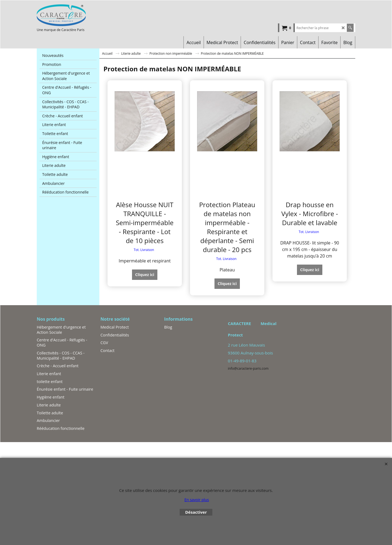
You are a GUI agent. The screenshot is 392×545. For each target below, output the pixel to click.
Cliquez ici (145, 275)
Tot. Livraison (144, 250)
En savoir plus (197, 500)
